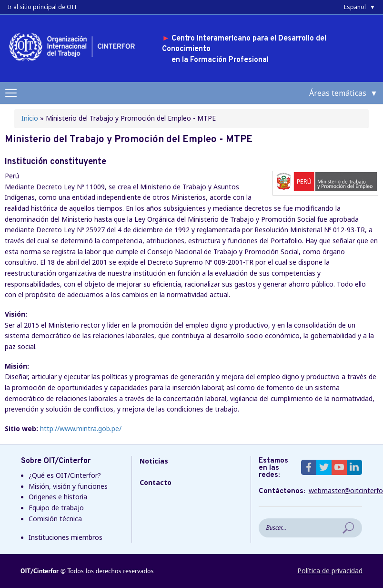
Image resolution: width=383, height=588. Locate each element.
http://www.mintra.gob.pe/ (81, 428)
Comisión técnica (55, 519)
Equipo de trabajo (56, 508)
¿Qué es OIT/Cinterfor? (65, 475)
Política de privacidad (330, 571)
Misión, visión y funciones (68, 486)
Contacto (156, 482)
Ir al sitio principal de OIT (42, 7)
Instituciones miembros (66, 537)
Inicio (30, 118)
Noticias (154, 461)
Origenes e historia (58, 497)
